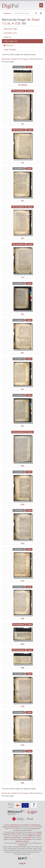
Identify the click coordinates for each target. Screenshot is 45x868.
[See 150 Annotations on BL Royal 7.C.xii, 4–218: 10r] (18, 91)
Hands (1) (7, 37)
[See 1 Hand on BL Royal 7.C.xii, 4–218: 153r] (29, 587)
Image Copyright (10, 50)
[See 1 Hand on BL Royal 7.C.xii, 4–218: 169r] (30, 650)
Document (9, 45)
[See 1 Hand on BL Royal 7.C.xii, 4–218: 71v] (30, 244)
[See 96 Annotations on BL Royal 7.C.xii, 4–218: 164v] (19, 624)
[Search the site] (24, 13)
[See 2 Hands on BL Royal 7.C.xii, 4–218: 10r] (30, 91)
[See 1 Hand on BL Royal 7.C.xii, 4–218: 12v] (30, 130)
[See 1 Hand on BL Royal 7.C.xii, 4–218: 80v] (29, 320)
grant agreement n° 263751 (34, 834)
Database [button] (8, 13)
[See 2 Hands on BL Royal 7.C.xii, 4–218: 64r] (30, 207)
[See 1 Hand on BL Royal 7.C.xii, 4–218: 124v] (29, 472)
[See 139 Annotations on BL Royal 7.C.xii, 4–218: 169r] (19, 650)
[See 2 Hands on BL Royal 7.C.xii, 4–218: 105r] (30, 432)
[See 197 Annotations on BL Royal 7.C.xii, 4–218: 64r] (18, 207)
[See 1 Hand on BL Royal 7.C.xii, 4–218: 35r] (29, 169)
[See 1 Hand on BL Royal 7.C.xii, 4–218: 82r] (29, 359)
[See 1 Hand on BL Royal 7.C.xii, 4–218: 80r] (29, 283)
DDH (30, 830)
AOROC (31, 836)
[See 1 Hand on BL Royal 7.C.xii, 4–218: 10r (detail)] (29, 67)
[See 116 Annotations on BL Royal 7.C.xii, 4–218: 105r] (18, 432)
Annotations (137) (10, 33)
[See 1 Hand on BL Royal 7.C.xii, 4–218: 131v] (29, 510)
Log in (22, 863)
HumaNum (28, 839)
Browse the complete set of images (15, 59)
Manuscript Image (10, 29)
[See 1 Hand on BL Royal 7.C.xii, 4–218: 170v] (29, 674)
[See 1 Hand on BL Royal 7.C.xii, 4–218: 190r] (29, 751)
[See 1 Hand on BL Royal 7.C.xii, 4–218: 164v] (29, 624)
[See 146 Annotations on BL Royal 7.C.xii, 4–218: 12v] (19, 130)
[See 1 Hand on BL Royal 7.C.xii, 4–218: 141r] (29, 549)
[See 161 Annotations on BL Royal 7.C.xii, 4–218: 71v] (19, 244)
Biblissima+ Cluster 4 (22, 841)
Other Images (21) (11, 41)
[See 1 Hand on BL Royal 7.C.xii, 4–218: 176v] (29, 712)
